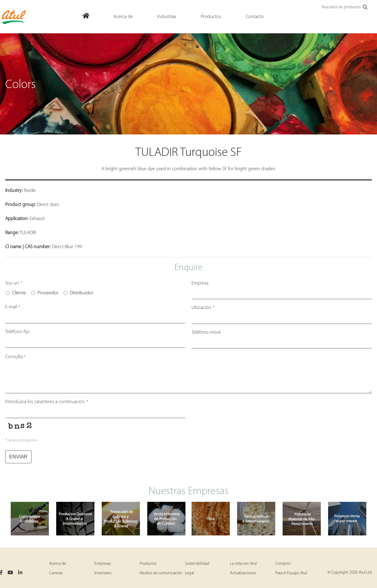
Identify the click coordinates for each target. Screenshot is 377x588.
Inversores (103, 573)
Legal (189, 573)
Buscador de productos (345, 7)
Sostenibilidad (197, 564)
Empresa (200, 283)
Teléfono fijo (17, 332)
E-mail (13, 307)
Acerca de (58, 564)
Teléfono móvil (206, 333)
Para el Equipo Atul (291, 573)
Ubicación (203, 308)
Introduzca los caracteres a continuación (47, 402)
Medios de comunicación (161, 573)
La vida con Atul (243, 564)
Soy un (14, 283)
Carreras (56, 573)
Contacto (283, 564)
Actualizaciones (243, 573)
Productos (148, 564)
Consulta (16, 357)
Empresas (102, 564)
